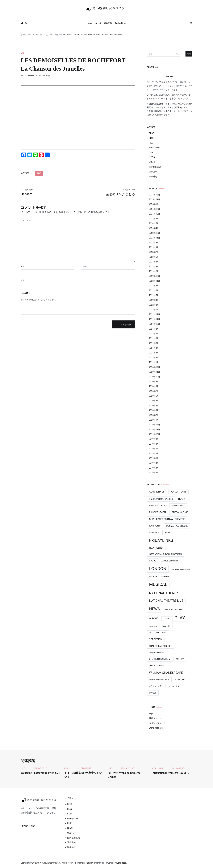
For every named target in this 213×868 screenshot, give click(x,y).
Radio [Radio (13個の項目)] (166, 626)
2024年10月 (154, 214)
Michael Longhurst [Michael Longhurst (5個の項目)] (160, 577)
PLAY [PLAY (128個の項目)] (180, 618)
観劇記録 (108, 23)
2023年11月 (154, 238)
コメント (26, 220)
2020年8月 (154, 386)
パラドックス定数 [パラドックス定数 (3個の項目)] (156, 686)
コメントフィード (157, 723)
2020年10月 (154, 377)
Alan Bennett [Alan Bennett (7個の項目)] (157, 492)
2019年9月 (154, 439)
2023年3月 (154, 266)
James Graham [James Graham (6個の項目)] (170, 561)
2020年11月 (154, 372)
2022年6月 (154, 290)
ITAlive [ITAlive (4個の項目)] (153, 561)
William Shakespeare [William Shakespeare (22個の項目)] (166, 673)
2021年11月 (154, 319)
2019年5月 (154, 458)
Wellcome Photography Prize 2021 (40, 773)
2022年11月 (154, 281)
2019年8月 (154, 444)
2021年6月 (154, 338)
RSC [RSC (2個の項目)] (174, 633)
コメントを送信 (123, 324)
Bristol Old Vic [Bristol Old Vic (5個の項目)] (180, 512)
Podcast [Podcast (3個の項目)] (153, 626)
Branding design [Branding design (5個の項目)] (158, 506)
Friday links (182, 107)
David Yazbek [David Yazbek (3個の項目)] (155, 526)
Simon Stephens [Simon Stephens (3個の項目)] (157, 652)
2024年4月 (154, 228)
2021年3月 (154, 353)
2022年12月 (154, 276)
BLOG (152, 138)
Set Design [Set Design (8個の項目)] (156, 639)
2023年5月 (154, 257)
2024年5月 (154, 223)
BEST (151, 133)
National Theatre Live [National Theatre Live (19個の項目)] (166, 601)
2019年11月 (154, 429)
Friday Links (121, 23)
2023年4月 (154, 262)
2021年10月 (154, 324)
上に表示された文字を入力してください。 (39, 300)
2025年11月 (154, 199)
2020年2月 (154, 415)
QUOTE (152, 162)
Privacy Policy (28, 826)
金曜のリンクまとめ (106, 192)
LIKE (22, 53)
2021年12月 (154, 314)
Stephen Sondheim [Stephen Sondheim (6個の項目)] (160, 659)
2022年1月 (154, 310)
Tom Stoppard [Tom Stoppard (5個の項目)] (157, 666)
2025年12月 (154, 195)
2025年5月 (154, 204)
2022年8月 (154, 286)
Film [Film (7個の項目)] (167, 533)
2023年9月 (154, 242)
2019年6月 (154, 453)
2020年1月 (154, 420)
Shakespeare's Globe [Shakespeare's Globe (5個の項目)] (160, 646)
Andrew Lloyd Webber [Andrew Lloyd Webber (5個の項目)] (161, 499)
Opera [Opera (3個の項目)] (167, 619)
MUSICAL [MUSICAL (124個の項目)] (158, 584)
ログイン (153, 714)
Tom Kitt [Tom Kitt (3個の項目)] (180, 659)
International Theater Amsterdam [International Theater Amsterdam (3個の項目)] (165, 554)
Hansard (49, 192)
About (98, 23)
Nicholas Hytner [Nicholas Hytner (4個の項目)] (174, 610)
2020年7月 (154, 391)
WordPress (121, 863)
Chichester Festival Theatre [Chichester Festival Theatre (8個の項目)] (167, 519)
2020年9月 (154, 382)
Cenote (87, 863)
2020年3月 (154, 410)
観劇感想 (153, 176)
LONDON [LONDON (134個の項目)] (158, 569)
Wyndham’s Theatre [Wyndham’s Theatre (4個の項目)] (159, 680)
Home (90, 23)
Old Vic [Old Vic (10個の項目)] (154, 618)
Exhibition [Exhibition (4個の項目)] (154, 533)
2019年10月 (154, 434)
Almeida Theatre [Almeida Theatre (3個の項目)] (179, 492)
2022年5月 (154, 295)
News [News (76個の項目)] (155, 609)
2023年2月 (154, 271)
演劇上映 (153, 172)
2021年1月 (154, 362)
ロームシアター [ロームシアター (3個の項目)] (175, 686)
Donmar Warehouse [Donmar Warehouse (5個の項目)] (177, 526)
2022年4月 (154, 300)
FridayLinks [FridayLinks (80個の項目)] (161, 540)
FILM (151, 143)
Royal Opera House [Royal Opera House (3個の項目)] (158, 633)
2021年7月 (154, 334)
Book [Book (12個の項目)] (182, 499)
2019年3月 (154, 468)
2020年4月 (154, 406)
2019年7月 (154, 449)
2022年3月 (154, 305)
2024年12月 (154, 209)
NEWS (152, 157)
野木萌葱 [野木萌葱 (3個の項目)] (153, 693)
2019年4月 (154, 463)
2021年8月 (154, 329)
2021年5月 (154, 343)
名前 (23, 266)
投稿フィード (155, 718)
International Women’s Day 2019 (170, 773)
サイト (24, 280)
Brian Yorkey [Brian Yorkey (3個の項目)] (179, 506)
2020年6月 (154, 396)
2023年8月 (154, 247)
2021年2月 (154, 358)
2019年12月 (154, 425)
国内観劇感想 (155, 167)
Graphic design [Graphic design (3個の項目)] (156, 548)
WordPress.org (156, 728)
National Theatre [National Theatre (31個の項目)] (164, 593)
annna (24, 76)
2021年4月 (154, 348)
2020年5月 (154, 401)
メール (84, 266)
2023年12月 (154, 233)
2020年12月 (154, 367)
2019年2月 (154, 473)
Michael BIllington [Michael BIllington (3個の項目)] (181, 570)
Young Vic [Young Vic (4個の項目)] (179, 680)
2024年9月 (154, 219)
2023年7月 (154, 252)
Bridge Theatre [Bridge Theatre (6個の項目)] (158, 512)
